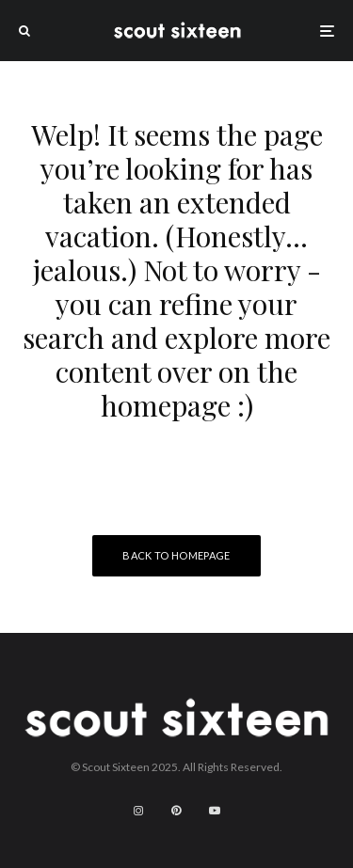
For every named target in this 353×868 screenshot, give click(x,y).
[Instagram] (138, 811)
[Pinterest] (176, 811)
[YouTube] (215, 811)
